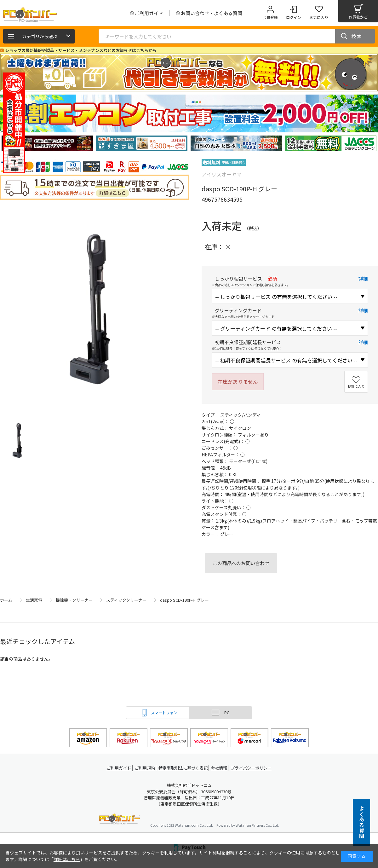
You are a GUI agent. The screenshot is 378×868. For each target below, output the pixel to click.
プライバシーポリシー (255, 768)
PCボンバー (120, 820)
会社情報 (221, 768)
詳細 (363, 278)
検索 (357, 36)
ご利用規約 (144, 768)
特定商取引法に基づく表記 (183, 768)
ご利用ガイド (115, 768)
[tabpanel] (47, 143)
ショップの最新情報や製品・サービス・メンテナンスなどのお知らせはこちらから (81, 50)
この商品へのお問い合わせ (241, 563)
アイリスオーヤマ (222, 174)
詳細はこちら (67, 859)
